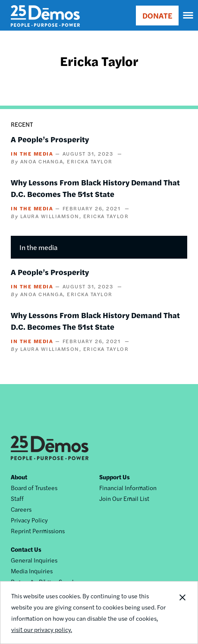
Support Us (115, 477)
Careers (21, 509)
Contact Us (26, 549)
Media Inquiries (32, 571)
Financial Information (128, 488)
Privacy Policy (29, 520)
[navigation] (189, 16)
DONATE (157, 15)
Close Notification (182, 613)
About (19, 477)
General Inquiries (34, 560)
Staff (17, 498)
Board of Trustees (34, 488)
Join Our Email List (124, 498)
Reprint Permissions (38, 531)
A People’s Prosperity (50, 139)
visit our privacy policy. (42, 629)
